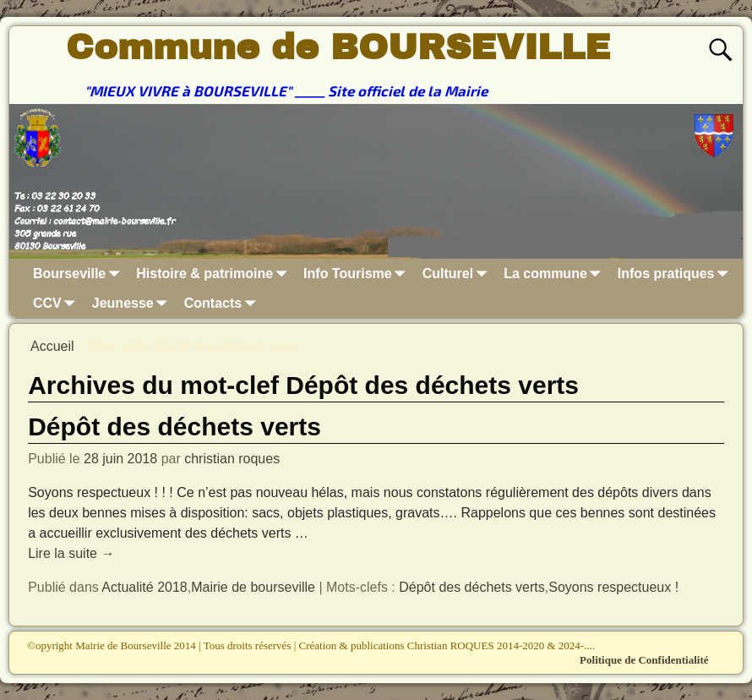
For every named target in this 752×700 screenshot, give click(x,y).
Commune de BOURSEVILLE (338, 47)
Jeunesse (133, 303)
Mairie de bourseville (253, 587)
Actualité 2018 (144, 587)
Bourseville (79, 273)
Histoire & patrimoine (215, 273)
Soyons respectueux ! (613, 587)
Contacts (223, 303)
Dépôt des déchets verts (174, 427)
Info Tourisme (358, 273)
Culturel (458, 273)
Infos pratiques (676, 273)
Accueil (52, 346)
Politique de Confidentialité (644, 660)
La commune (556, 273)
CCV (57, 303)
